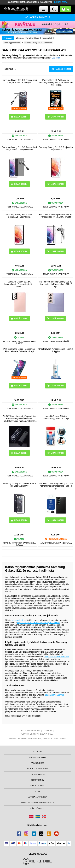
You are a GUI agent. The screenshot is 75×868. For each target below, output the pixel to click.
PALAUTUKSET (37, 763)
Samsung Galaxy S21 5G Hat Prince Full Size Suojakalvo (19, 485)
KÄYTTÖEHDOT (37, 808)
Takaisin (9, 38)
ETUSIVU (38, 752)
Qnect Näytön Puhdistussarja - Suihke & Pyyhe (56, 350)
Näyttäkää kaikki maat (37, 825)
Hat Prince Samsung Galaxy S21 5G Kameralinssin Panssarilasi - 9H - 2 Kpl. (56, 284)
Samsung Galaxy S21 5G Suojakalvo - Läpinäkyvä (56, 149)
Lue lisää (55, 58)
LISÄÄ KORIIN (21, 453)
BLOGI (38, 791)
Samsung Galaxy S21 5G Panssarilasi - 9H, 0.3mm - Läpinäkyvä (19, 81)
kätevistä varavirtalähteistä (57, 657)
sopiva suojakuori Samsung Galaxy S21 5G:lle (38, 623)
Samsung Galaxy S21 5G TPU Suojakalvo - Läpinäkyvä (19, 216)
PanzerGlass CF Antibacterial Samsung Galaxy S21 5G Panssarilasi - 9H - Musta (56, 82)
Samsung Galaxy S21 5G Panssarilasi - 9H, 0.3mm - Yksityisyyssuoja (19, 149)
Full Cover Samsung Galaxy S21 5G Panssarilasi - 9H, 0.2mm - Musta (56, 216)
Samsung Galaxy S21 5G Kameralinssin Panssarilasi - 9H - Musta (19, 284)
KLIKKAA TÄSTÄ (60, 2)
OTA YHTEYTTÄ (38, 786)
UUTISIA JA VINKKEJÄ (37, 797)
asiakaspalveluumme (54, 695)
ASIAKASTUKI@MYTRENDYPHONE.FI (37, 734)
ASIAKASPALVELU (37, 757)
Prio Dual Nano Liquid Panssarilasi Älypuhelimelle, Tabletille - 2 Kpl (19, 350)
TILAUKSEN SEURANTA (37, 769)
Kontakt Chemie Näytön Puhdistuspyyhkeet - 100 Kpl (56, 417)
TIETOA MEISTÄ (37, 774)
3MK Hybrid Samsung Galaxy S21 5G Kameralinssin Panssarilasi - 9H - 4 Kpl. (56, 486)
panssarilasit (17, 620)
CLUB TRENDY (37, 780)
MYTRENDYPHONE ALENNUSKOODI (37, 803)
